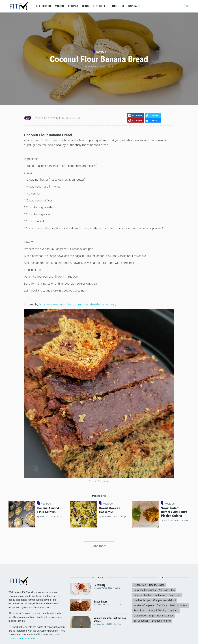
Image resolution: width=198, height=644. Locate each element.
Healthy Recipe (142, 600)
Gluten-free (140, 585)
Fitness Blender (142, 595)
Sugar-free (174, 595)
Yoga (151, 616)
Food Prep (140, 611)
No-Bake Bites (167, 590)
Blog (85, 6)
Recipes (73, 6)
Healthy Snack (157, 585)
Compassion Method (165, 600)
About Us (118, 6)
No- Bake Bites (165, 616)
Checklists (43, 6)
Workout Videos (179, 605)
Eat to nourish (141, 621)
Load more (99, 546)
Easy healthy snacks (145, 590)
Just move (160, 595)
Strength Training (157, 611)
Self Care (162, 605)
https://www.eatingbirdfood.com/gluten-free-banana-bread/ (78, 304)
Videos (59, 6)
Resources (100, 6)
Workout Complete (144, 605)
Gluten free (140, 616)
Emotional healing (161, 621)
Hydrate (174, 611)
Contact (134, 6)
